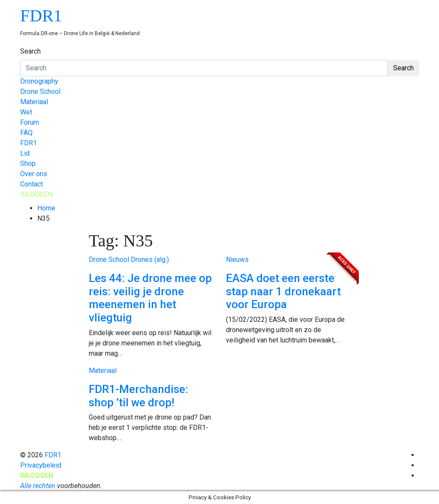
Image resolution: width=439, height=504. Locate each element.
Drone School (40, 91)
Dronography (39, 81)
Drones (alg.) (150, 259)
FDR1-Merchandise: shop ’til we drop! (138, 396)
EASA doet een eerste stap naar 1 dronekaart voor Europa (283, 291)
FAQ (26, 133)
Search (30, 51)
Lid (25, 153)
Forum (30, 122)
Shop (28, 163)
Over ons (34, 174)
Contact (32, 184)
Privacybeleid (41, 465)
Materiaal (34, 102)
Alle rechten (38, 486)
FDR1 (41, 16)
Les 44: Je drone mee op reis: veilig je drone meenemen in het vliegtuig (150, 298)
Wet (26, 112)
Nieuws (237, 259)
